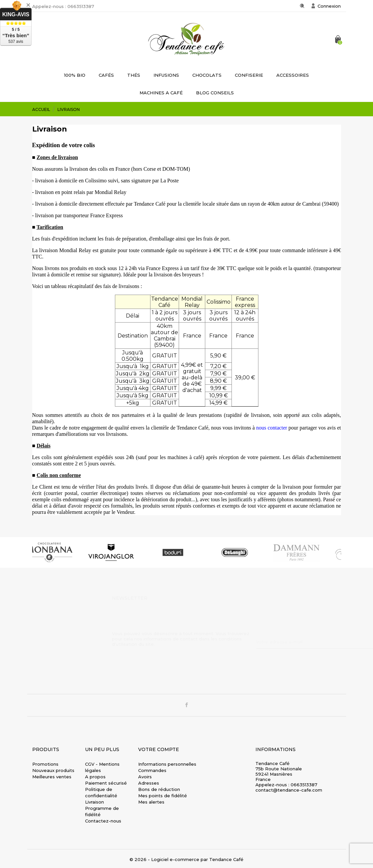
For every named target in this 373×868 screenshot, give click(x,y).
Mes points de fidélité (163, 796)
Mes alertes (151, 802)
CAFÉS (106, 75)
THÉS (134, 75)
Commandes (152, 770)
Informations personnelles (167, 764)
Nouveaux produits (53, 770)
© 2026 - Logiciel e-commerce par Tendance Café (186, 859)
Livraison (94, 802)
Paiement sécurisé (106, 783)
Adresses (149, 783)
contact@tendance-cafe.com (289, 790)
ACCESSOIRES (293, 75)
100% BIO (75, 75)
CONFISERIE (249, 75)
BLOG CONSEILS (215, 93)
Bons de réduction (159, 789)
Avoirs (145, 777)
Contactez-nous (103, 821)
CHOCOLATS (207, 75)
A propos (95, 777)
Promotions (45, 764)
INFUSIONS (166, 75)
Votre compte (159, 749)
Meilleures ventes (52, 777)
